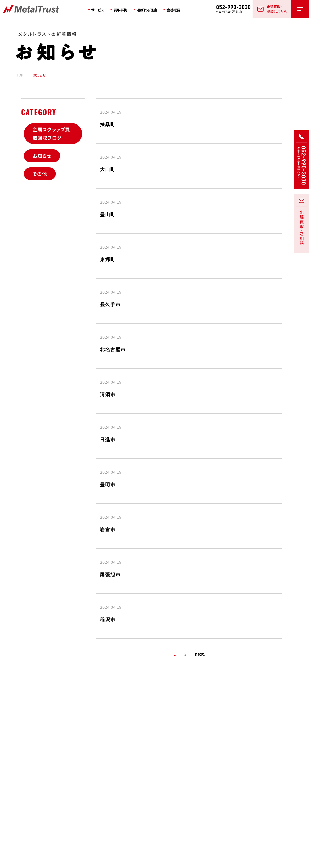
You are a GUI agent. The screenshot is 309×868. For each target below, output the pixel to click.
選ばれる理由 (152, 10)
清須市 (108, 394)
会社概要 (182, 10)
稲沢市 (108, 619)
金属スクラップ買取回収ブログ (51, 134)
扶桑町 (108, 124)
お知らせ (42, 156)
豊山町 (108, 214)
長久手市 (110, 304)
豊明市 (108, 484)
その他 (40, 174)
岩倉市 (108, 529)
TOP (20, 75)
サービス (99, 10)
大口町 (108, 169)
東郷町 (108, 259)
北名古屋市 (113, 349)
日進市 (108, 439)
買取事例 (124, 10)
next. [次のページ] (200, 654)
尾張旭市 (110, 574)
